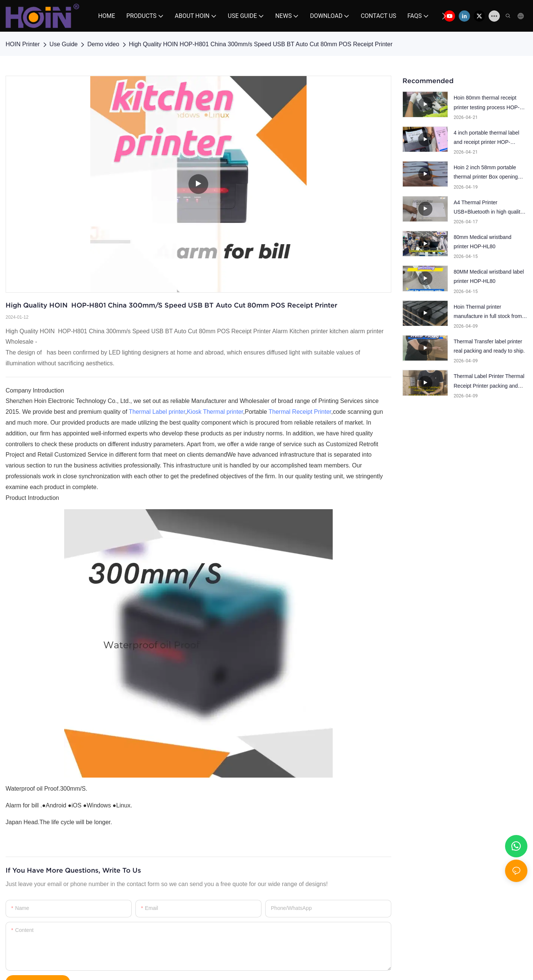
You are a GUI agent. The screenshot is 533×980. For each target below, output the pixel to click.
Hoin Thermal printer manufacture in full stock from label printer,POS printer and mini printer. (488, 312)
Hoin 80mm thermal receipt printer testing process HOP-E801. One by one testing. (487, 103)
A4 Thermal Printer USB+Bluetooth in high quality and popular (488, 208)
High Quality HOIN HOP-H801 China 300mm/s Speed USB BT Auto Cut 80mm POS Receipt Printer (261, 44)
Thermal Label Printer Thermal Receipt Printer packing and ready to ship (489, 382)
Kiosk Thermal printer (215, 412)
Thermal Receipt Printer (300, 412)
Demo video (103, 44)
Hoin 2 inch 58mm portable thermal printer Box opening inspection (486, 173)
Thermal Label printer (157, 412)
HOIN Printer (23, 44)
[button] (444, 16)
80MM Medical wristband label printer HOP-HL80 (489, 276)
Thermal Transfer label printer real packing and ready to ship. (489, 346)
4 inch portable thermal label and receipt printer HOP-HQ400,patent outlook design (487, 138)
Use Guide (64, 44)
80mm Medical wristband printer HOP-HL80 (482, 242)
